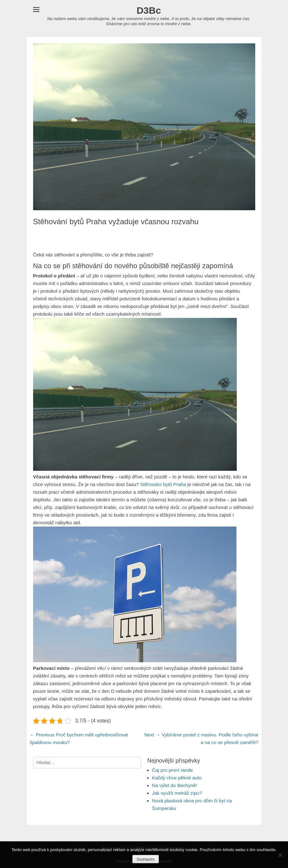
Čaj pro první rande (172, 770)
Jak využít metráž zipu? (177, 793)
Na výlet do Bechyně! (175, 785)
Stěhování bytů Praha (163, 484)
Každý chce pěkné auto (177, 778)
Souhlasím (146, 859)
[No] (280, 855)
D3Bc (149, 10)
